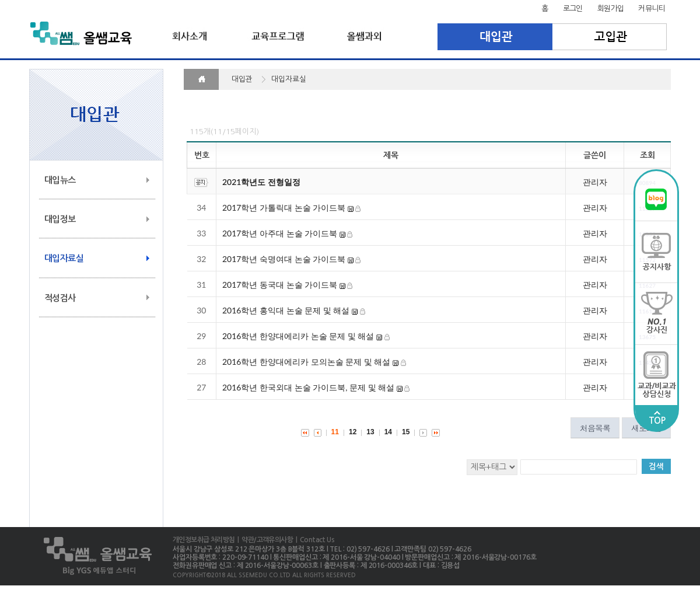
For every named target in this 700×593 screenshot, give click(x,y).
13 (370, 432)
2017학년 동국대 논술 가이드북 (280, 285)
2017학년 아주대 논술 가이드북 (280, 233)
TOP (657, 418)
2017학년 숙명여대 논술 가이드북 (284, 259)
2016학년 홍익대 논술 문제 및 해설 (286, 310)
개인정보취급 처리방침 (204, 540)
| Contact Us (314, 540)
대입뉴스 (60, 180)
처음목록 (595, 428)
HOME (201, 79)
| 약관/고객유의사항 (264, 540)
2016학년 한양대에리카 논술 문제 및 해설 (298, 336)
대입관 (495, 37)
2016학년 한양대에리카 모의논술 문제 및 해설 (306, 362)
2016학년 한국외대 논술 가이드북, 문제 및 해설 (308, 387)
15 (406, 432)
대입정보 (60, 219)
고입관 (610, 37)
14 (388, 432)
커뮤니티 (652, 8)
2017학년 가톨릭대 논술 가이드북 (284, 207)
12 (353, 432)
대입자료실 (64, 258)
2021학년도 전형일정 (261, 182)
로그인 (573, 8)
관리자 (595, 182)
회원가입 (611, 8)
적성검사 (60, 298)
